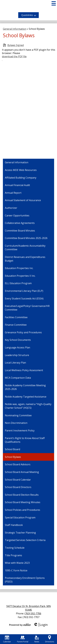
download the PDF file (14, 56)
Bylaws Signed (16, 45)
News (37, 639)
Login (41, 625)
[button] (28, 15)
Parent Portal (23, 639)
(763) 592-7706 (33, 613)
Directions (50, 639)
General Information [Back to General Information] (15, 29)
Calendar (7, 639)
